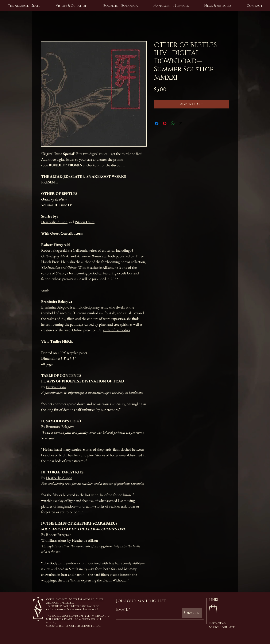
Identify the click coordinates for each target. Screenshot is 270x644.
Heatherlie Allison (54, 222)
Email (122, 610)
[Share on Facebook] (157, 123)
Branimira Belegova (60, 427)
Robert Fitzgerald (59, 535)
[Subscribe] (192, 613)
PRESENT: (50, 182)
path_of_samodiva (117, 330)
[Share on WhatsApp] (173, 123)
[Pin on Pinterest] (165, 123)
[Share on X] (181, 123)
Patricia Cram (85, 222)
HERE (67, 341)
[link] (213, 609)
